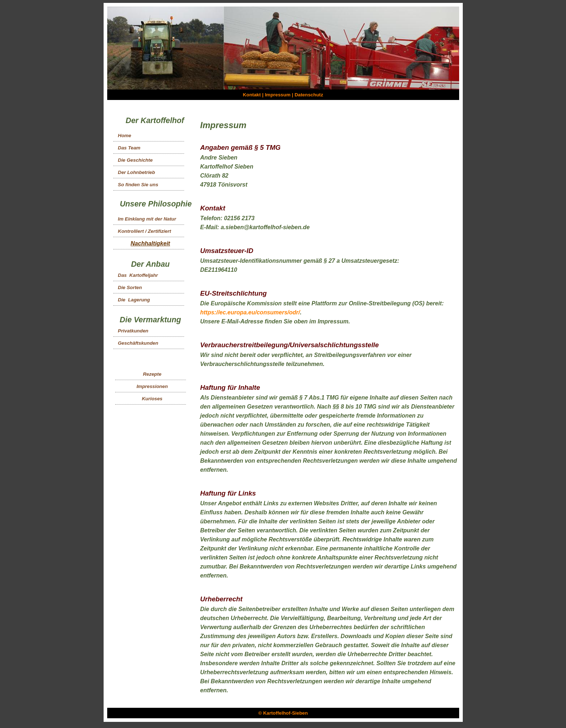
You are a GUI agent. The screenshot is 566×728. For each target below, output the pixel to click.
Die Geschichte (135, 160)
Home (125, 136)
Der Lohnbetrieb (137, 172)
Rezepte (152, 374)
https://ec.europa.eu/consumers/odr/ (250, 312)
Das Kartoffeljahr (138, 275)
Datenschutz (309, 95)
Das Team (129, 148)
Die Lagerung (134, 300)
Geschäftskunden (138, 343)
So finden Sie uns (138, 185)
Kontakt (252, 95)
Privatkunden (133, 331)
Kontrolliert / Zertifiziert (145, 231)
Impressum (278, 95)
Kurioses (152, 399)
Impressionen (152, 386)
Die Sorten (130, 287)
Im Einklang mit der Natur (147, 219)
